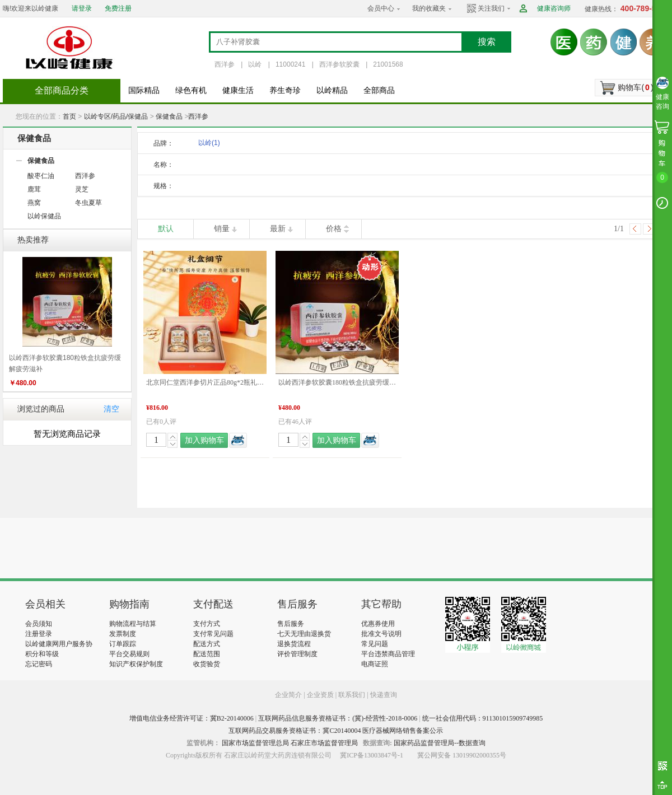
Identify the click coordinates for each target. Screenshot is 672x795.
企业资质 (320, 695)
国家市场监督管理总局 (255, 743)
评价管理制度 (297, 654)
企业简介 (289, 695)
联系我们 (352, 695)
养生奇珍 (285, 90)
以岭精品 (332, 90)
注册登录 (39, 634)
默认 (166, 229)
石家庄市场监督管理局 (324, 743)
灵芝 (82, 189)
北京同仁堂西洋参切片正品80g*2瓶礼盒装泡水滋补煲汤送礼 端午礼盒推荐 (205, 382)
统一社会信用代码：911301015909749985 (483, 718)
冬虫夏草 (88, 203)
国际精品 (144, 90)
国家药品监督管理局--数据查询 (440, 743)
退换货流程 (294, 644)
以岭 (255, 64)
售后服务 (291, 624)
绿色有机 (191, 90)
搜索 (487, 42)
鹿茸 (34, 189)
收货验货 (207, 664)
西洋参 (225, 64)
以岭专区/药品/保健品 (116, 116)
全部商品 (379, 90)
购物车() (635, 87)
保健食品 (169, 116)
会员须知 (39, 624)
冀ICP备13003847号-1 (372, 755)
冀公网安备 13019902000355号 (462, 755)
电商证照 (375, 664)
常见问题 (375, 644)
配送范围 (207, 654)
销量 (222, 229)
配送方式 (207, 644)
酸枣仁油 (41, 176)
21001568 (388, 64)
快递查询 (384, 695)
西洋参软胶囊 (339, 64)
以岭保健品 (44, 216)
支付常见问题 (213, 634)
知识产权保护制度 (136, 664)
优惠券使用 (378, 624)
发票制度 (123, 634)
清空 (111, 409)
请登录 (82, 8)
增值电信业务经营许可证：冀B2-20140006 (192, 718)
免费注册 (118, 8)
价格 (334, 229)
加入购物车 (204, 440)
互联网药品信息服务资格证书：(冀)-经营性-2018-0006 (338, 718)
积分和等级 (42, 654)
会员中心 (381, 8)
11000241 (290, 64)
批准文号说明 (381, 634)
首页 (69, 116)
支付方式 (207, 624)
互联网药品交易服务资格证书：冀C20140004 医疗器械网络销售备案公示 (336, 731)
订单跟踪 (123, 644)
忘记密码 (39, 664)
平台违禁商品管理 (388, 654)
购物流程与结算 (133, 624)
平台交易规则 (129, 654)
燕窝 (34, 203)
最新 (278, 229)
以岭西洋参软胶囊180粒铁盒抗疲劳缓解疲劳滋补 (337, 382)
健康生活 (238, 90)
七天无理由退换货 (304, 634)
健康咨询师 (554, 8)
